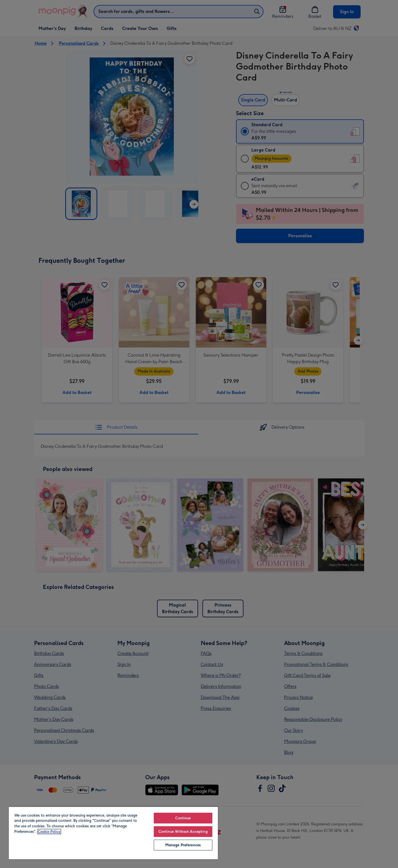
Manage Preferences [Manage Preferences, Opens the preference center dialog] (183, 845)
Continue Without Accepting (183, 832)
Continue (183, 818)
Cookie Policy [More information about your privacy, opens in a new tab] (49, 832)
